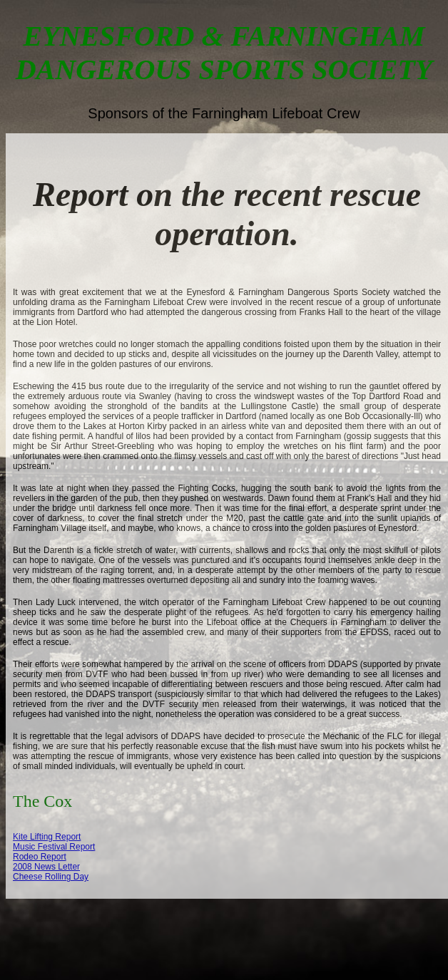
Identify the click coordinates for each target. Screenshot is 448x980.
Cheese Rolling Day (51, 877)
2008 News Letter (46, 867)
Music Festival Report (54, 847)
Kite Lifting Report (47, 837)
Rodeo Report (40, 857)
